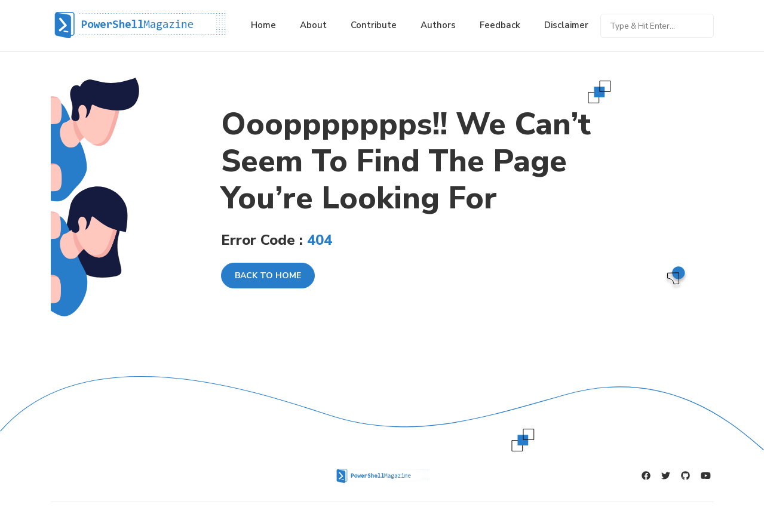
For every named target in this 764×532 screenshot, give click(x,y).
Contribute (374, 25)
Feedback (500, 25)
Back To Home (268, 276)
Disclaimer (566, 25)
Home (263, 25)
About (313, 25)
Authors (438, 25)
